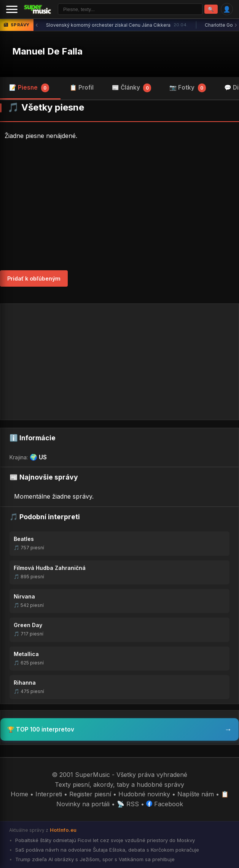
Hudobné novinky (144, 794)
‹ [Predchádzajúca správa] (37, 25)
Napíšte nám (196, 794)
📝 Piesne (29, 88)
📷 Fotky (188, 88)
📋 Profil (82, 87)
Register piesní (90, 794)
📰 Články (132, 88)
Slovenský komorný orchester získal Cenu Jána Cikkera (117, 25)
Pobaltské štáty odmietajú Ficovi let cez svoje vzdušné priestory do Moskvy (104, 840)
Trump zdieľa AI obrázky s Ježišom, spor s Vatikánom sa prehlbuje (94, 859)
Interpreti (49, 794)
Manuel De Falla (47, 51)
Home (19, 794)
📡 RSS (128, 804)
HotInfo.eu (63, 830)
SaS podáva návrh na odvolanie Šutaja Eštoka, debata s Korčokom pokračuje (106, 850)
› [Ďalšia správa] (236, 25)
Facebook (165, 804)
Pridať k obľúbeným (34, 278)
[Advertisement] (120, 205)
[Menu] (12, 9)
